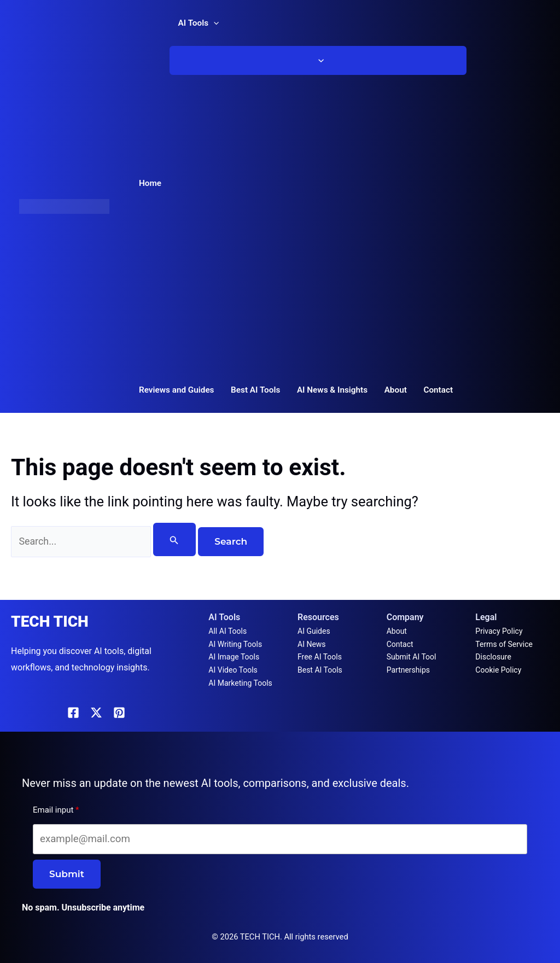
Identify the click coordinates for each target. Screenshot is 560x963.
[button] (214, 23)
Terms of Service (504, 644)
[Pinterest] (119, 713)
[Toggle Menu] (318, 60)
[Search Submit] (185, 539)
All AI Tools (227, 631)
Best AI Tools (320, 670)
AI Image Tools (234, 657)
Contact (400, 644)
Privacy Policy (499, 631)
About (397, 631)
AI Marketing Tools (240, 683)
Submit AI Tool (412, 657)
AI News (312, 644)
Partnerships (408, 670)
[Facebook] (73, 713)
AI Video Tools (233, 670)
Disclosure (493, 657)
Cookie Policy (498, 670)
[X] (96, 713)
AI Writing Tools (235, 644)
